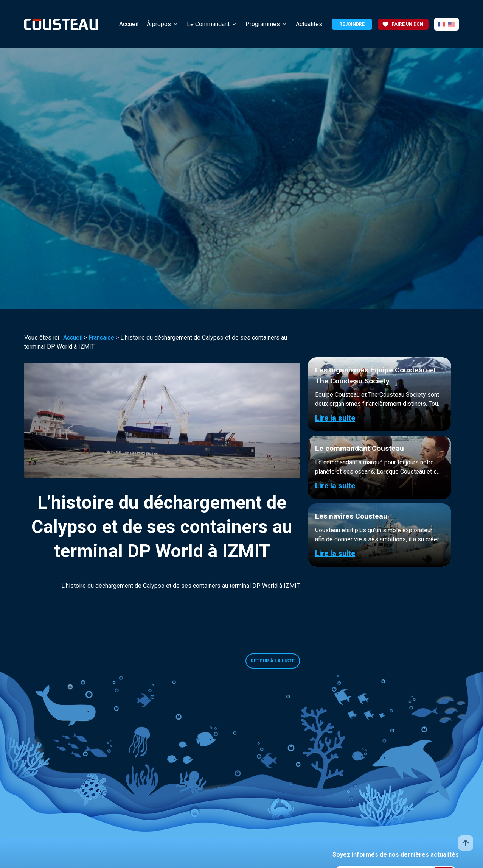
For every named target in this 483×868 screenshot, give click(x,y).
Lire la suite (335, 418)
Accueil (129, 24)
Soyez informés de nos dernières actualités (396, 855)
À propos (159, 24)
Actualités (309, 24)
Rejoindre (352, 24)
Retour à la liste (273, 661)
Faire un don (403, 24)
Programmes (263, 24)
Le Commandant (208, 24)
